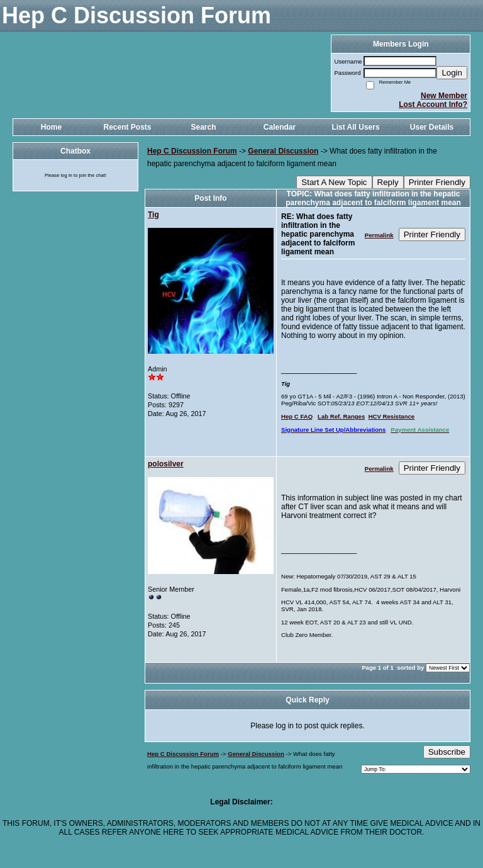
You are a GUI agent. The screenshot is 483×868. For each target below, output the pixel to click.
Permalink (379, 235)
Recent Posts (127, 127)
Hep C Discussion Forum (192, 151)
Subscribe (447, 752)
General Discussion (283, 151)
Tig (153, 215)
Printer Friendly (437, 182)
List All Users (355, 127)
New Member (444, 96)
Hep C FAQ (297, 416)
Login (452, 73)
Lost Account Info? (433, 104)
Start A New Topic (334, 182)
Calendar (280, 127)
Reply (388, 182)
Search (203, 127)
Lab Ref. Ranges (341, 416)
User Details (432, 127)
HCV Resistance (392, 416)
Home (51, 127)
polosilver (166, 464)
